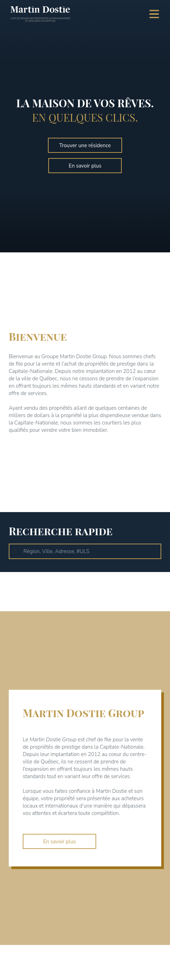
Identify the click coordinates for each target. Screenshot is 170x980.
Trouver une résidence (85, 145)
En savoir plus (85, 166)
